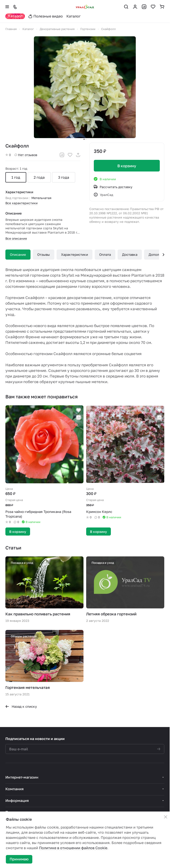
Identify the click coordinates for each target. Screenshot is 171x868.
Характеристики (75, 254)
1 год (16, 177)
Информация (17, 801)
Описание (18, 254)
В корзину (127, 166)
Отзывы (44, 254)
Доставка (130, 254)
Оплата (105, 254)
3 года (64, 177)
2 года (39, 177)
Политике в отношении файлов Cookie (73, 848)
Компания (14, 789)
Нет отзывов (26, 155)
